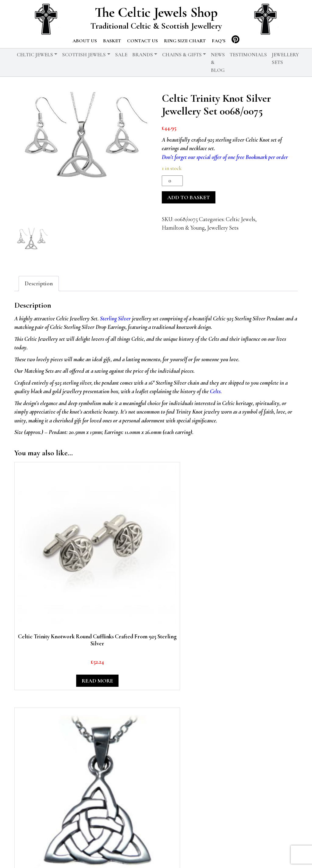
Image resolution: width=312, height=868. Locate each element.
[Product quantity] (172, 181)
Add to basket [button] (119, 577)
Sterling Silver (115, 318)
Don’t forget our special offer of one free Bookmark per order (225, 157)
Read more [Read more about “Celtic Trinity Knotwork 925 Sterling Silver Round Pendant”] (192, 577)
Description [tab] (39, 283)
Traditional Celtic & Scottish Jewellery (156, 26)
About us (85, 41)
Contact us (142, 41)
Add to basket (189, 197)
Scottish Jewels (84, 55)
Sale (121, 55)
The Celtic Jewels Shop (156, 12)
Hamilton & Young (183, 228)
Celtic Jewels (35, 55)
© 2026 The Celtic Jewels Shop (86, 854)
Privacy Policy (146, 854)
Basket (112, 41)
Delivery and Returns (197, 854)
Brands (143, 55)
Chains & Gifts (182, 55)
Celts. (216, 391)
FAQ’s (219, 41)
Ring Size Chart (185, 41)
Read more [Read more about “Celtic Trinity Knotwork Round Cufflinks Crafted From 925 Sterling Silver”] (46, 577)
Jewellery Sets (285, 59)
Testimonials (248, 55)
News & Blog (218, 62)
